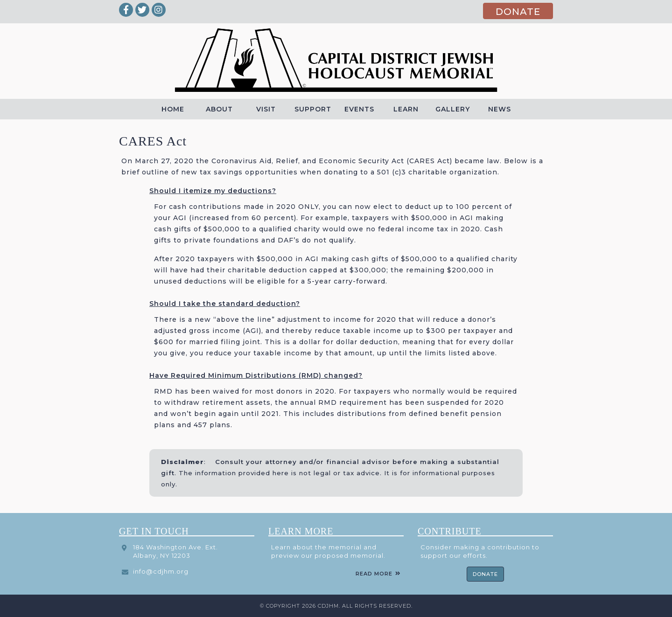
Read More (374, 574)
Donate (485, 574)
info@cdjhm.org (161, 571)
